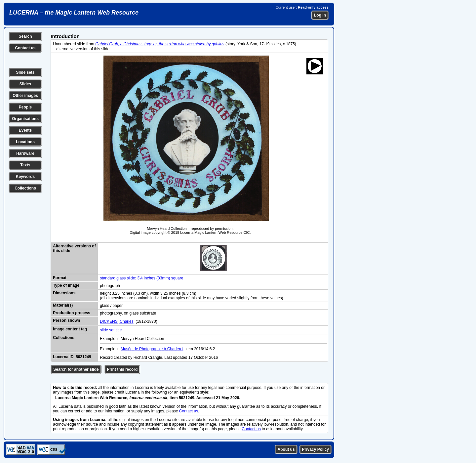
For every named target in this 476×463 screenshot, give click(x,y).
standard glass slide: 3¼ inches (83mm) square (141, 278)
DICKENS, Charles (117, 321)
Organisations (25, 119)
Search (25, 36)
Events (25, 130)
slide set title (111, 330)
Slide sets (25, 72)
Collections (25, 188)
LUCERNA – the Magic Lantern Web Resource (74, 13)
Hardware (25, 153)
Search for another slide (76, 369)
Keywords (25, 177)
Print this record (122, 369)
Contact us (25, 48)
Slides (25, 84)
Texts (25, 165)
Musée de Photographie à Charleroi (152, 349)
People (25, 107)
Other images (25, 96)
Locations (25, 142)
